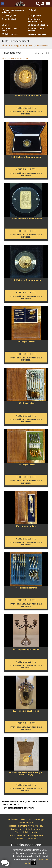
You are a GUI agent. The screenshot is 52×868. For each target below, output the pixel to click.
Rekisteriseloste (34, 829)
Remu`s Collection (38, 25)
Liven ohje (19, 839)
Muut (6, 25)
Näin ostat (26, 819)
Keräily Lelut (9, 16)
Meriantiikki (9, 19)
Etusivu (13, 819)
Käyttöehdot (16, 829)
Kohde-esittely (30, 832)
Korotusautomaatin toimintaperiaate (26, 835)
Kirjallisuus (35, 16)
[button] (43, 4)
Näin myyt (39, 819)
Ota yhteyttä (33, 839)
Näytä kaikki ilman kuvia (15, 59)
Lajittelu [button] (38, 53)
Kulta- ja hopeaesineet (39, 46)
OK (33, 863)
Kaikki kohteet (10, 34)
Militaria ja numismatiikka (35, 20)
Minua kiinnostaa (37, 34)
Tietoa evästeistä (26, 823)
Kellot (32, 10)
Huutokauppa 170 (17, 46)
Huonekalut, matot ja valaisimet (13, 11)
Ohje (17, 832)
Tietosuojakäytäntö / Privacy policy (26, 826)
